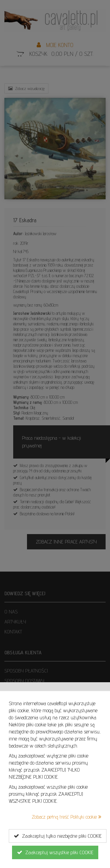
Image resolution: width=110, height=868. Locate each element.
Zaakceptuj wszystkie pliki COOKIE (55, 852)
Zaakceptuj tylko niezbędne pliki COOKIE (58, 836)
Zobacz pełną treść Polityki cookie (66, 817)
